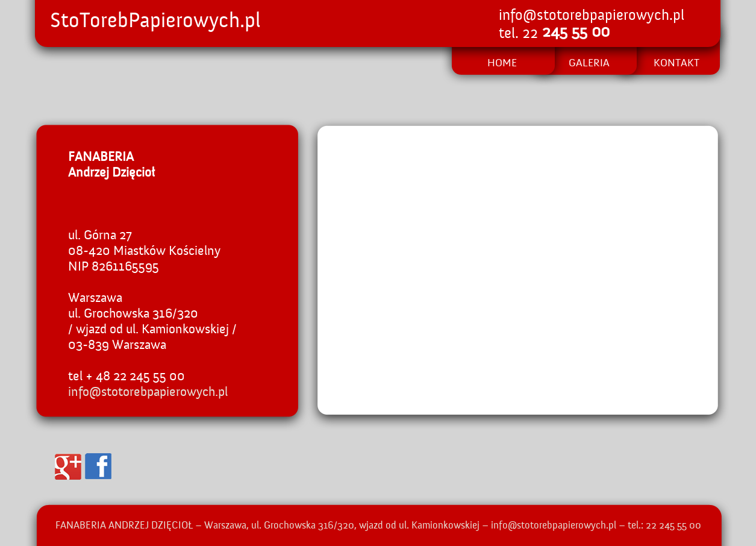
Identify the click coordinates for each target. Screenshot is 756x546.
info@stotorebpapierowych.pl (592, 16)
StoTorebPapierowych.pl (155, 21)
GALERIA (589, 63)
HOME (502, 63)
